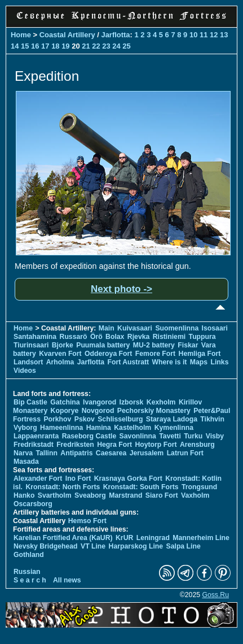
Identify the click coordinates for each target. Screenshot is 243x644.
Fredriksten (75, 445)
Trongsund (199, 487)
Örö (96, 337)
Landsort (28, 362)
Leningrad (153, 538)
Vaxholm (195, 495)
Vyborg (25, 428)
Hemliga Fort (200, 354)
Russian (27, 572)
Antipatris (76, 453)
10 (193, 35)
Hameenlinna (61, 428)
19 (65, 46)
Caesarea (111, 453)
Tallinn (47, 453)
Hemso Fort (87, 521)
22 (96, 46)
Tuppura (202, 337)
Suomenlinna (177, 328)
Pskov (85, 419)
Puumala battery (103, 345)
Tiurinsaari (31, 345)
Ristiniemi (169, 337)
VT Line (93, 546)
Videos (25, 371)
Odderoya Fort (108, 354)
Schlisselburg (120, 419)
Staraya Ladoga (172, 419)
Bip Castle (30, 402)
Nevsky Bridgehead (46, 546)
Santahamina (35, 337)
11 (204, 35)
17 (45, 46)
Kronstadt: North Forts (63, 487)
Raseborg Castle (89, 436)
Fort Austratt (128, 362)
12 (214, 35)
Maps (199, 362)
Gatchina (65, 402)
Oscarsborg (33, 504)
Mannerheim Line (201, 538)
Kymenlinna (174, 428)
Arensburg (197, 445)
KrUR (124, 538)
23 (106, 46)
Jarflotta (115, 35)
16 (35, 46)
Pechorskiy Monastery (154, 411)
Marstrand (125, 495)
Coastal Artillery (67, 35)
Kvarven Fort (60, 354)
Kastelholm (132, 428)
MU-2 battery (154, 345)
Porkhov (57, 419)
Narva (23, 453)
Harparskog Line (136, 546)
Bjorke (63, 345)
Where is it (170, 362)
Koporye (65, 411)
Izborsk (132, 402)
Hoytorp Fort (156, 445)
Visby (215, 436)
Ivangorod (100, 402)
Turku (193, 436)
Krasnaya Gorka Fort (128, 478)
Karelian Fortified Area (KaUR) (63, 538)
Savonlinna (138, 436)
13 (224, 35)
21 (86, 46)
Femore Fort (155, 354)
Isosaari (215, 328)
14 (15, 46)
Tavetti (170, 436)
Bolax (115, 337)
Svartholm (55, 495)
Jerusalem (147, 453)
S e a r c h (30, 580)
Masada (26, 462)
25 (126, 46)
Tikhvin (212, 419)
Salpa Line (184, 546)
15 (25, 46)
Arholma (60, 362)
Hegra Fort (114, 445)
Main (107, 328)
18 (55, 46)
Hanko (24, 495)
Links (219, 362)
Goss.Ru (215, 595)
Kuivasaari (135, 328)
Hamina (99, 428)
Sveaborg (90, 495)
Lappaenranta (36, 436)
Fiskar (188, 345)
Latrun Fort (185, 453)
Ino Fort (78, 478)
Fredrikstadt (34, 445)
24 (116, 46)
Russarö (74, 337)
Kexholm (161, 402)
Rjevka (138, 337)
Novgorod (98, 411)
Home (21, 35)
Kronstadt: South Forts (141, 487)
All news (67, 580)
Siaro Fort (162, 495)
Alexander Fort (38, 478)
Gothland (29, 555)
